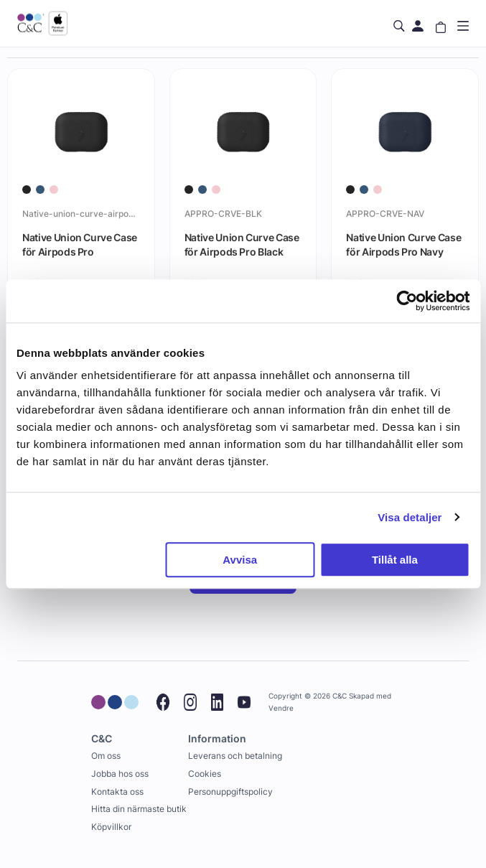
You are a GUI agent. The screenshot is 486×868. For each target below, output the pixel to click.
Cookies (205, 774)
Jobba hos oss (120, 774)
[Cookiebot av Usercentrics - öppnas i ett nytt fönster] (407, 301)
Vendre (281, 708)
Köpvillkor (111, 827)
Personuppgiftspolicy (230, 792)
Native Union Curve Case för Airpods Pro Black (242, 244)
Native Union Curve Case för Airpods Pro (80, 244)
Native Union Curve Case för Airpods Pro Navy (403, 244)
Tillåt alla (395, 560)
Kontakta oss (117, 792)
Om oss (106, 756)
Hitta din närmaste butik (139, 809)
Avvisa (240, 560)
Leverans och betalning (235, 756)
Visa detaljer (410, 517)
